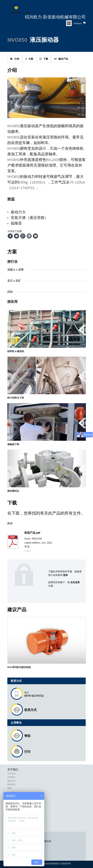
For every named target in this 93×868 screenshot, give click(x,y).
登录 (65, 575)
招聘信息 (11, 784)
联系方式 (30, 710)
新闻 (9, 788)
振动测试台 (13, 491)
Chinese (77, 23)
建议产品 (61, 59)
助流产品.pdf (32, 533)
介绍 (15, 59)
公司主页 (11, 774)
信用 (9, 827)
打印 (27, 752)
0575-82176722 (53, 694)
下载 (44, 59)
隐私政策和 (12, 816)
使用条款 (11, 820)
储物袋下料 (13, 444)
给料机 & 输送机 (16, 351)
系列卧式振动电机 (19, 667)
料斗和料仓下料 (16, 398)
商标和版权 (12, 823)
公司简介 (11, 777)
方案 (29, 59)
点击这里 (75, 582)
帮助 (27, 736)
